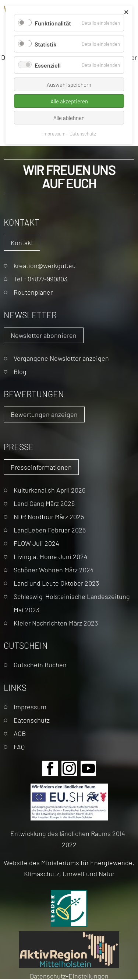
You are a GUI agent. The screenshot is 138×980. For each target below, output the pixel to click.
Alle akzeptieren (69, 101)
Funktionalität (53, 23)
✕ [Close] (126, 12)
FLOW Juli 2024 (36, 543)
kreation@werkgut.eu (45, 265)
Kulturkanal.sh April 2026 (49, 490)
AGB (20, 733)
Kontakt (22, 242)
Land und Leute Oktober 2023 (56, 583)
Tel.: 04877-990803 (40, 279)
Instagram (69, 768)
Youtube (88, 768)
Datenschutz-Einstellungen (69, 976)
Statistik (45, 44)
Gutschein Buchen (40, 664)
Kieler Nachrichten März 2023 (56, 623)
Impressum (30, 707)
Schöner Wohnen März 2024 (54, 570)
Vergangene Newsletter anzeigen (61, 358)
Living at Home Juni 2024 (51, 556)
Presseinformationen (41, 467)
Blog (20, 371)
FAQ (19, 746)
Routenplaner (33, 292)
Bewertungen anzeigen (44, 414)
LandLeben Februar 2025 (50, 530)
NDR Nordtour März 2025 (49, 516)
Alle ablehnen (69, 118)
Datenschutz (32, 720)
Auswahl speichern (69, 84)
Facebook (50, 768)
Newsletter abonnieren (44, 335)
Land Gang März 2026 (44, 503)
